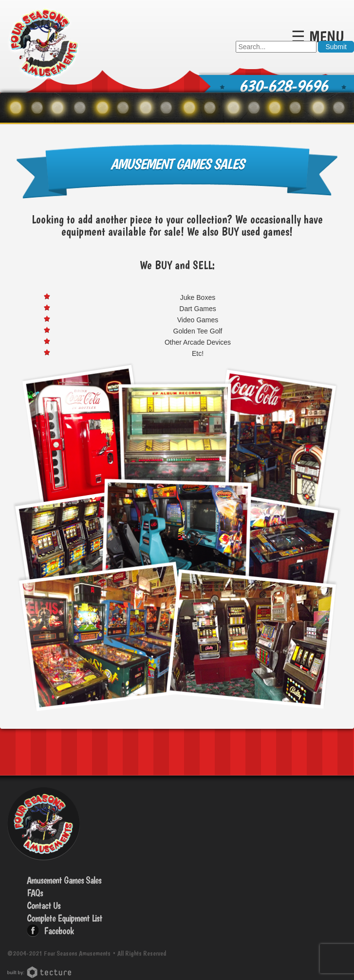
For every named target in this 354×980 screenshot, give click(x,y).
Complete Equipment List (65, 918)
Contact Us (44, 906)
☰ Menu (318, 37)
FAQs (35, 893)
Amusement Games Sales (64, 880)
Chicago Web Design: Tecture (41, 972)
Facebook (59, 931)
